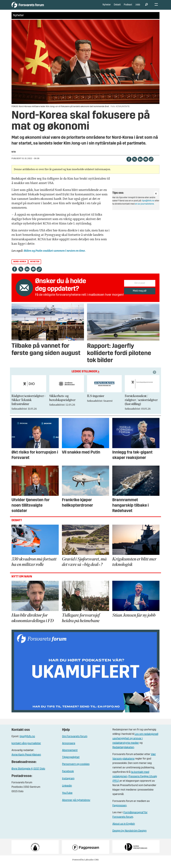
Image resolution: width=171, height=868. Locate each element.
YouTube (67, 797)
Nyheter (107, 7)
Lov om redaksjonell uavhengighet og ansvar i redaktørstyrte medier (135, 743)
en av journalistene (144, 208)
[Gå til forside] (37, 7)
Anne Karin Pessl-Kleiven (26, 759)
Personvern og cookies (76, 768)
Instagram (68, 783)
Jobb (138, 7)
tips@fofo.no (148, 205)
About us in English (124, 828)
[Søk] (146, 7)
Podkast (128, 7)
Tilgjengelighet (71, 761)
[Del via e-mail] (146, 163)
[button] (155, 376)
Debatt (117, 7)
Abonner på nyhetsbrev (76, 804)
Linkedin (67, 790)
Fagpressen (120, 810)
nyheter (35, 266)
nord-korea (20, 266)
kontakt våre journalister (26, 748)
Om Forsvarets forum (75, 741)
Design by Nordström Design (129, 835)
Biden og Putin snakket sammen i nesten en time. (55, 255)
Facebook (68, 776)
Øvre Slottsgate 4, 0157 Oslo (28, 773)
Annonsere (69, 748)
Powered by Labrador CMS (85, 864)
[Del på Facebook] (129, 163)
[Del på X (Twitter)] (134, 163)
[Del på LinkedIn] (140, 163)
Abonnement (70, 755)
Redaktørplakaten (123, 752)
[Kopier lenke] (151, 163)
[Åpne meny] (156, 7)
